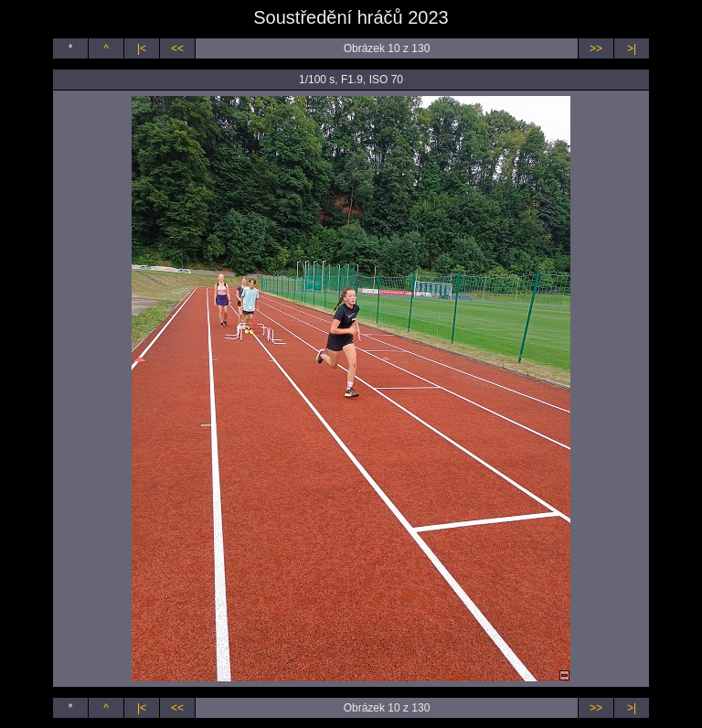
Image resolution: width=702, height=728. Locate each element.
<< (177, 48)
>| (632, 48)
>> (596, 48)
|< (142, 48)
